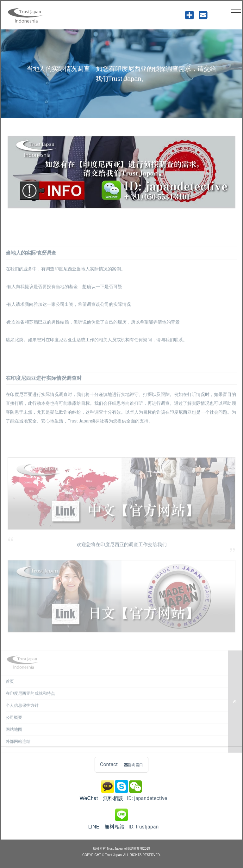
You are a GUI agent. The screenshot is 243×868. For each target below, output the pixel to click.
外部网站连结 (18, 745)
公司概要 (14, 721)
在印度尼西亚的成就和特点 (30, 697)
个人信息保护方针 (22, 709)
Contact (121, 765)
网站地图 (14, 733)
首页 (10, 685)
